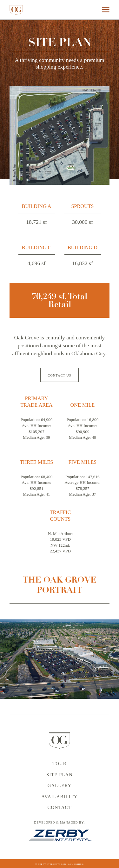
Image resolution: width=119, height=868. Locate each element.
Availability (59, 797)
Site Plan (60, 775)
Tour (59, 764)
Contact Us (59, 375)
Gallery (60, 785)
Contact (59, 807)
